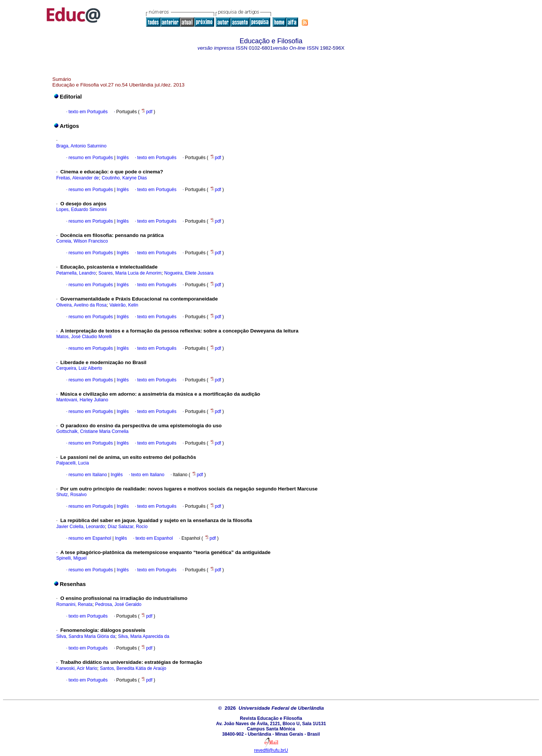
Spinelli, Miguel (71, 558)
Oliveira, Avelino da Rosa (81, 305)
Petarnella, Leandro (76, 273)
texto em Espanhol (154, 538)
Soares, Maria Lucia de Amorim (130, 273)
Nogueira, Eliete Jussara (189, 273)
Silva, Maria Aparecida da (144, 636)
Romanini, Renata (74, 604)
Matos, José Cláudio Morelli (84, 337)
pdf (147, 112)
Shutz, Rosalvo (71, 495)
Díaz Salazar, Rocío (128, 527)
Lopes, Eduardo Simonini (81, 209)
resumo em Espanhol (90, 538)
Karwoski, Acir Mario (77, 668)
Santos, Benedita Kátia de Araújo (133, 668)
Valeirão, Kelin (124, 305)
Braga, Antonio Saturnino (81, 146)
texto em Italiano (148, 475)
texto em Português (88, 112)
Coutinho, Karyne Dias (124, 178)
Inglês (122, 158)
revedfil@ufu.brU (271, 750)
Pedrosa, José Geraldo (118, 604)
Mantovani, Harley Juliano (82, 400)
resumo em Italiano (88, 475)
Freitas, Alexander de (77, 178)
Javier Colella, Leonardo (80, 527)
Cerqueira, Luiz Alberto (79, 368)
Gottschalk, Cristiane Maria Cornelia (92, 431)
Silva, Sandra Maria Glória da (86, 636)
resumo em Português (91, 158)
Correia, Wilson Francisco (82, 241)
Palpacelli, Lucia (72, 463)
